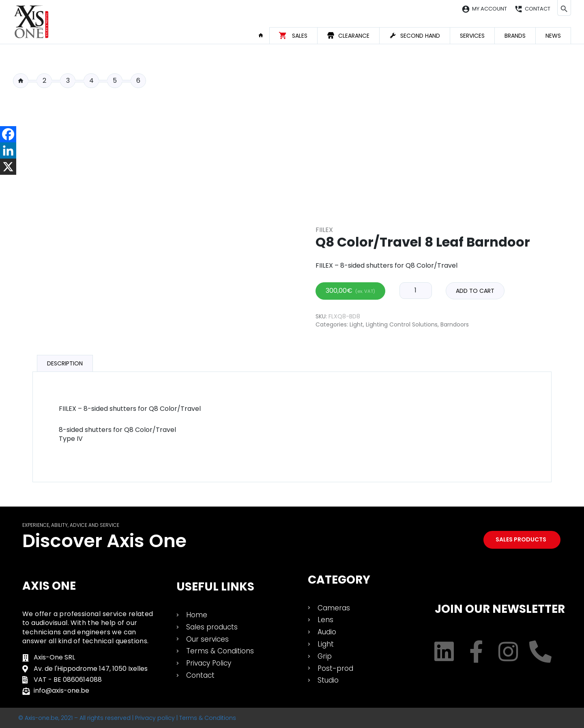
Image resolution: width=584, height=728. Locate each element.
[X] (8, 167)
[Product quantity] (416, 290)
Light (356, 324)
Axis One (49, 586)
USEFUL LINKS (215, 587)
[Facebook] (8, 134)
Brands (515, 36)
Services (472, 36)
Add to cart (475, 291)
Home (264, 35)
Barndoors (455, 324)
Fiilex (324, 230)
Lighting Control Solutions (402, 324)
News (553, 36)
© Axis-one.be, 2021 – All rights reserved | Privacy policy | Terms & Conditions (127, 718)
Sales (300, 36)
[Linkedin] (8, 150)
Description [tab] (65, 363)
